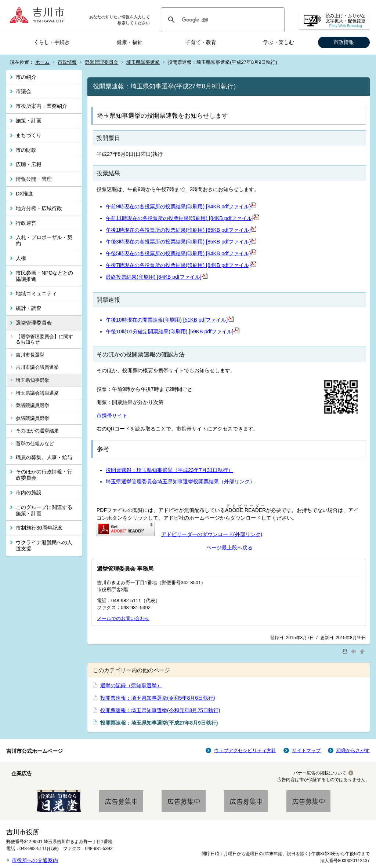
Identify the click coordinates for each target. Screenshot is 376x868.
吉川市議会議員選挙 (37, 367)
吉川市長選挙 (30, 355)
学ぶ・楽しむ (279, 42)
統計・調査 (29, 308)
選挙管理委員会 (102, 62)
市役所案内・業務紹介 (41, 106)
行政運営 (26, 223)
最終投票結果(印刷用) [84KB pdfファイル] (157, 277)
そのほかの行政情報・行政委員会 (44, 475)
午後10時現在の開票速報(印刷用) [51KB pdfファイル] (170, 320)
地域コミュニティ (36, 293)
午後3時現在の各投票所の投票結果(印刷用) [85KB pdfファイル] (181, 242)
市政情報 (344, 42)
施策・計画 (29, 121)
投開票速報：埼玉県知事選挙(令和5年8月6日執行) (158, 698)
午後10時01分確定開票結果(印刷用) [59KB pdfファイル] (173, 332)
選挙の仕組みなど (35, 444)
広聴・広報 (29, 164)
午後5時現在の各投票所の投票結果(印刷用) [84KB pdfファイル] (181, 253)
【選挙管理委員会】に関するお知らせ (44, 339)
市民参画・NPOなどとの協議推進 (44, 276)
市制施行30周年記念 (39, 528)
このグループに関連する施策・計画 (44, 510)
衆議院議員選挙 (32, 405)
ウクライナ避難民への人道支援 (44, 545)
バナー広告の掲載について (320, 773)
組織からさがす (353, 750)
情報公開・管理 (34, 179)
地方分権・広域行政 (39, 208)
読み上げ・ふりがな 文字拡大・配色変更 (346, 21)
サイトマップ (306, 750)
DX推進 (24, 194)
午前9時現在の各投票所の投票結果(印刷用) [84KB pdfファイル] (181, 206)
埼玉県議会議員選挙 (37, 393)
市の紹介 (26, 77)
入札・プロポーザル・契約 (44, 240)
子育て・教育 (201, 42)
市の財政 (26, 150)
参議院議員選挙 (32, 418)
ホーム (42, 62)
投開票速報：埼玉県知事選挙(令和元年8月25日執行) (160, 710)
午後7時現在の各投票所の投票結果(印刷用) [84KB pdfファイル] (181, 265)
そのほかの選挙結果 (37, 431)
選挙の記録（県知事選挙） (131, 685)
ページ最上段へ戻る (229, 547)
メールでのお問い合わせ (123, 618)
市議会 (23, 91)
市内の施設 (29, 492)
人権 (21, 258)
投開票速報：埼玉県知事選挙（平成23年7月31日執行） (169, 470)
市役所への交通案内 (35, 860)
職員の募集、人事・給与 (44, 457)
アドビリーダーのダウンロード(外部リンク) (212, 534)
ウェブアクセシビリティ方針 (245, 750)
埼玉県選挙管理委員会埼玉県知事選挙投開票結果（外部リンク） (180, 481)
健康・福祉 (130, 42)
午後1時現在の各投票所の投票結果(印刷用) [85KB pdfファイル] (181, 230)
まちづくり (29, 135)
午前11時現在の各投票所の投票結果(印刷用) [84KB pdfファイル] (182, 218)
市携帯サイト (112, 415)
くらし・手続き (52, 42)
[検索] (222, 20)
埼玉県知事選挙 (143, 62)
